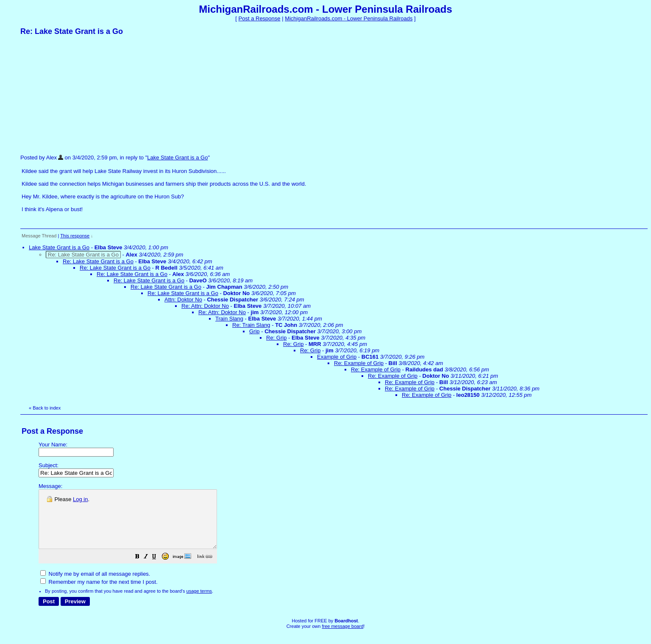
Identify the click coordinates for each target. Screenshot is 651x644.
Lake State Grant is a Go (177, 158)
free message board (342, 638)
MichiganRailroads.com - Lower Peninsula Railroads (349, 18)
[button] (159, 569)
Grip (255, 331)
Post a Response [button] (260, 18)
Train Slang (229, 319)
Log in (80, 499)
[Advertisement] (84, 95)
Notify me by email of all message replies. (95, 585)
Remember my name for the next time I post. (99, 593)
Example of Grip (337, 357)
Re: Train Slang (251, 325)
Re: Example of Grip (359, 363)
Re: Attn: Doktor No (205, 306)
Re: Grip (276, 338)
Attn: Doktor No (183, 300)
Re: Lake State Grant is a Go (98, 261)
